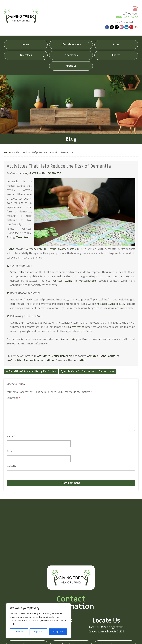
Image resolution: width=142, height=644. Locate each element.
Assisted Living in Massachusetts (75, 281)
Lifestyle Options (71, 45)
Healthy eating (75, 327)
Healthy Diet (15, 360)
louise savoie (52, 173)
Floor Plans (71, 55)
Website (12, 467)
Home (26, 45)
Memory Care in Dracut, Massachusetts (51, 249)
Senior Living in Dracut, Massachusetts (85, 339)
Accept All (58, 632)
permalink (79, 360)
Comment (13, 398)
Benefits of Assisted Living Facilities (31, 371)
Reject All (38, 632)
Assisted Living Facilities (103, 356)
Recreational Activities (39, 360)
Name (11, 437)
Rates (116, 45)
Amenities (26, 55)
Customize (19, 632)
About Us (71, 66)
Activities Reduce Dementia (55, 356)
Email (11, 452)
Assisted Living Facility (111, 304)
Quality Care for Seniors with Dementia (88, 371)
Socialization (18, 272)
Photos (116, 55)
